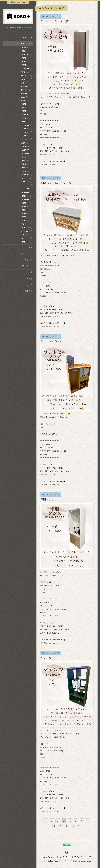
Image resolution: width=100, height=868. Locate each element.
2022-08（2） (28, 192)
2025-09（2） (28, 69)
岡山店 (29, 279)
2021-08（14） (27, 235)
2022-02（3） (28, 214)
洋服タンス (47, 500)
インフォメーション (23, 43)
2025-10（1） (28, 65)
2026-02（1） (28, 55)
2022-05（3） (28, 203)
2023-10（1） (28, 146)
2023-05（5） (28, 164)
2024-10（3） (28, 108)
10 (67, 826)
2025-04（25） (27, 86)
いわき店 (28, 273)
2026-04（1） (28, 48)
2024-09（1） (28, 111)
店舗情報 (28, 260)
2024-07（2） (28, 118)
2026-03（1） (28, 51)
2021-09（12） (27, 231)
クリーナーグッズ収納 (54, 21)
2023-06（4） (28, 161)
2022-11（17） (27, 182)
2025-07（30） (27, 76)
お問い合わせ (26, 266)
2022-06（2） (28, 200)
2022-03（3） (28, 210)
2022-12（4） (28, 178)
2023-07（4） (27, 157)
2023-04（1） (28, 168)
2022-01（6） (28, 217)
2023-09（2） (28, 150)
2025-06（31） (27, 79)
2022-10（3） (28, 185)
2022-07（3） (28, 196)
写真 (30, 248)
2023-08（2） (28, 153)
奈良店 (29, 285)
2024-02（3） (28, 132)
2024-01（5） (28, 136)
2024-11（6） (28, 104)
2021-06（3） (28, 242)
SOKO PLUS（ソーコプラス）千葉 (67, 857)
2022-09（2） (28, 189)
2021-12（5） (28, 221)
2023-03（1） (27, 171)
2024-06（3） (28, 122)
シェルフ (46, 658)
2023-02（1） (28, 175)
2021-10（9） (28, 228)
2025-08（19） (27, 72)
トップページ (26, 37)
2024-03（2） (28, 129)
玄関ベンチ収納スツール (56, 183)
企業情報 (28, 291)
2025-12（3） (28, 58)
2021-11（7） (28, 224)
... (73, 826)
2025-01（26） (27, 97)
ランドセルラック (52, 341)
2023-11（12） (27, 143)
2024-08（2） (28, 115)
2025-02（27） (27, 93)
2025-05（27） (27, 83)
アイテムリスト (25, 254)
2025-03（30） (27, 90)
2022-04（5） (28, 207)
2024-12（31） (27, 101)
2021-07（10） (27, 238)
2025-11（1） (28, 62)
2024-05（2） (28, 125)
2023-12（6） (28, 139)
